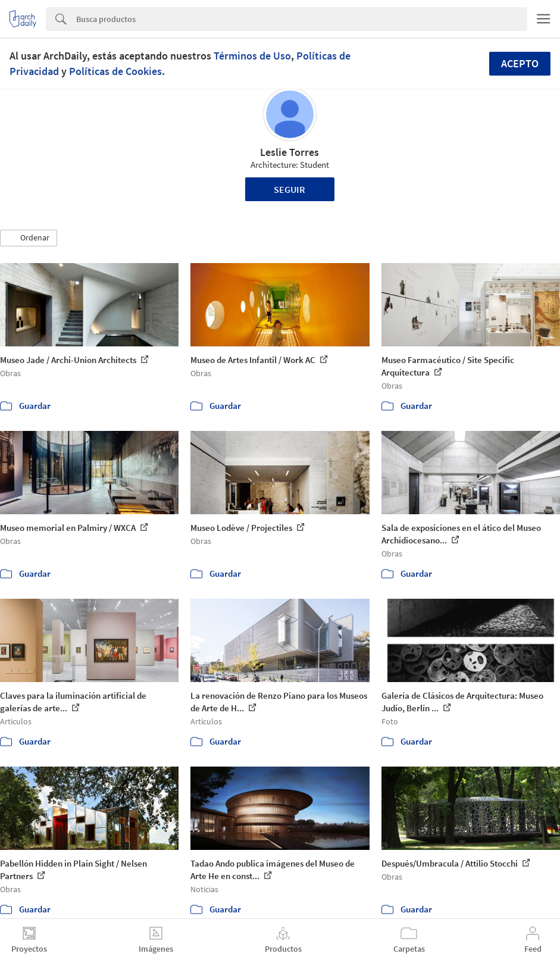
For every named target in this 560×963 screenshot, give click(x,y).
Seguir (290, 189)
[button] (29, 238)
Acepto (520, 63)
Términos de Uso (252, 56)
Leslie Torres (290, 152)
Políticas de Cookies (115, 71)
